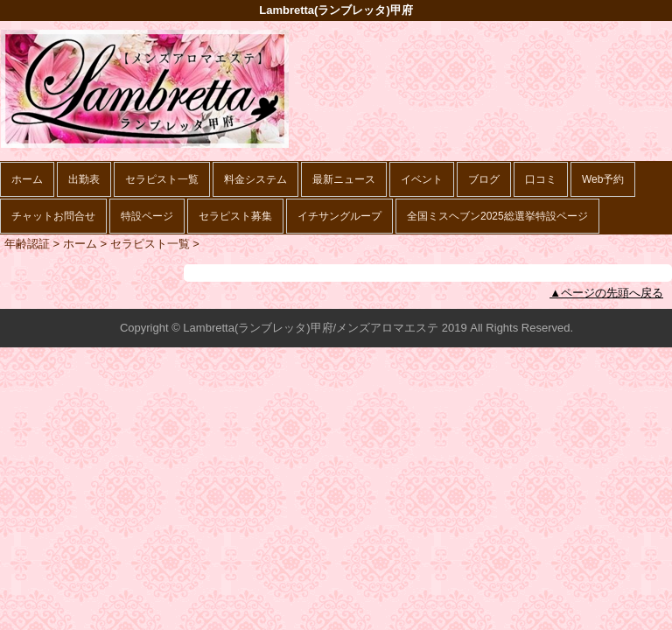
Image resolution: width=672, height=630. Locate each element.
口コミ (541, 179)
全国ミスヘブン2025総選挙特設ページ (497, 216)
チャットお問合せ (53, 216)
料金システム (255, 179)
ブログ (484, 179)
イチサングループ (339, 216)
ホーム (27, 179)
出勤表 (84, 179)
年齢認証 (27, 244)
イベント (422, 179)
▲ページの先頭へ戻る (606, 293)
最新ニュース (344, 179)
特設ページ (147, 216)
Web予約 (603, 179)
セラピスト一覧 (162, 179)
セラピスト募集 (235, 216)
